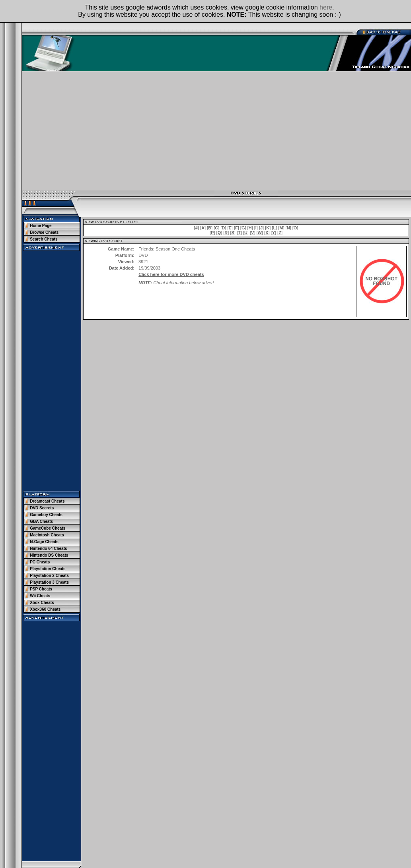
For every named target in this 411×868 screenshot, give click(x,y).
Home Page (41, 226)
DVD (143, 255)
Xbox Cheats (42, 603)
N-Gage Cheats (44, 542)
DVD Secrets (42, 508)
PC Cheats (40, 562)
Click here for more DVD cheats (171, 274)
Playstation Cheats (48, 569)
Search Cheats (44, 239)
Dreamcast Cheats (47, 501)
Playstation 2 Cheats (49, 576)
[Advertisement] (216, 131)
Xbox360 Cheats (45, 609)
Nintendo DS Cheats (49, 555)
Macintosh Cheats (47, 535)
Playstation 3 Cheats (49, 582)
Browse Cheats (44, 232)
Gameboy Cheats (46, 515)
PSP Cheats (41, 589)
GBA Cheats (41, 521)
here (326, 7)
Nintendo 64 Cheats (48, 549)
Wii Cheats (40, 596)
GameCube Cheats (48, 528)
